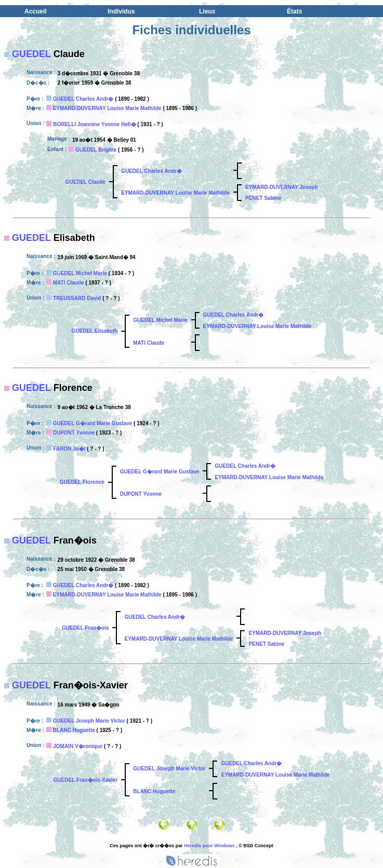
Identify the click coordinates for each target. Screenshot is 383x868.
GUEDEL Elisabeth (95, 331)
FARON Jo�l (69, 449)
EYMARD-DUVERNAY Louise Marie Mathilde (107, 108)
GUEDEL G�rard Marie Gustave (93, 423)
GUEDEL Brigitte (96, 150)
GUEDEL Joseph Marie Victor (89, 721)
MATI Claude (69, 283)
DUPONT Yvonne (74, 433)
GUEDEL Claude (85, 182)
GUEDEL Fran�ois (85, 628)
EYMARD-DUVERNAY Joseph (281, 187)
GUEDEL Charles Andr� (83, 99)
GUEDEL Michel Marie (80, 273)
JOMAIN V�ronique (78, 746)
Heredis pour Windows (209, 846)
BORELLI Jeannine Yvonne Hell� (94, 124)
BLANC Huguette (74, 730)
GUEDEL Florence (82, 482)
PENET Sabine (263, 198)
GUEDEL (31, 54)
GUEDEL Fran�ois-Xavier (86, 780)
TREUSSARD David (77, 298)
